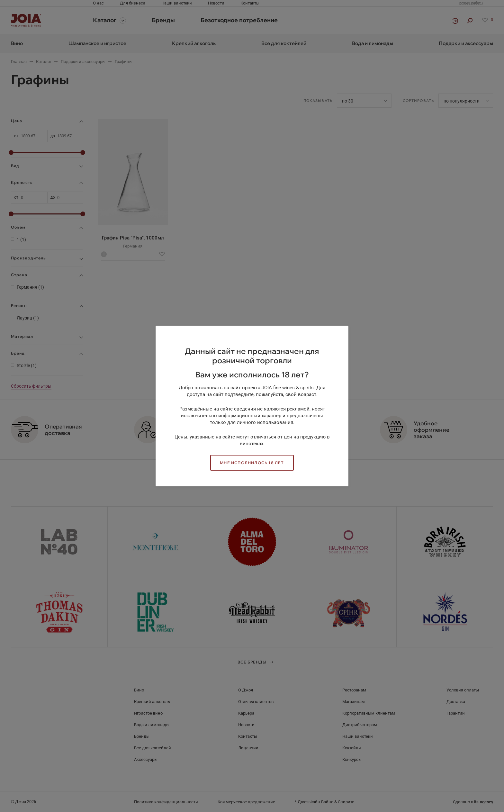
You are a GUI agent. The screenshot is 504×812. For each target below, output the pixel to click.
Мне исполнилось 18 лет (252, 463)
